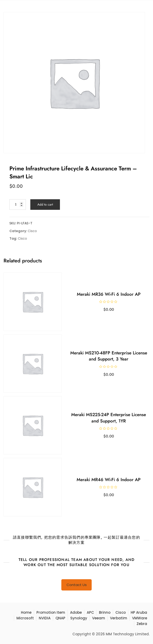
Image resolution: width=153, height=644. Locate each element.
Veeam (99, 618)
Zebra (142, 624)
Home (26, 612)
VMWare (140, 618)
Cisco (32, 231)
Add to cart (45, 204)
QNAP (60, 618)
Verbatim (119, 618)
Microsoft (25, 618)
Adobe (76, 612)
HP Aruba (139, 612)
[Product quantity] (18, 205)
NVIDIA (45, 618)
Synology (79, 618)
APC (90, 612)
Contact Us (77, 585)
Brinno (105, 612)
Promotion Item (51, 612)
